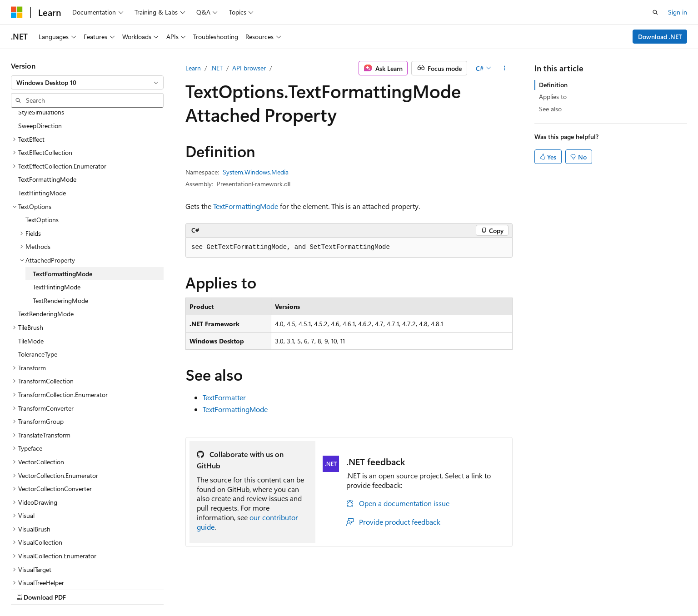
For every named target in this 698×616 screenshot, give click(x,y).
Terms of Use (559, 588)
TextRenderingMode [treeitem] (60, 242)
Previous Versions (397, 588)
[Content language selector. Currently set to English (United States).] (52, 587)
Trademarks (603, 588)
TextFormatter (224, 397)
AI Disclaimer (344, 588)
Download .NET (660, 37)
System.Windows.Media (256, 172)
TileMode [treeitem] (31, 282)
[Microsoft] (17, 12)
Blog (439, 588)
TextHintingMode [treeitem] (42, 134)
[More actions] (505, 68)
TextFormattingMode (246, 206)
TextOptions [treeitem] (42, 161)
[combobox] (87, 83)
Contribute (477, 588)
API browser (249, 68)
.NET (217, 68)
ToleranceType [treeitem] (38, 296)
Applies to (553, 97)
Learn (193, 68)
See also (550, 109)
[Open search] (655, 12)
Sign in (678, 12)
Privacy (513, 588)
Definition (553, 85)
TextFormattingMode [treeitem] (47, 121)
